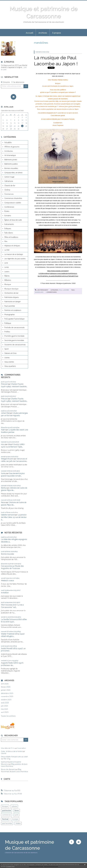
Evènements (9, 224)
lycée (16, 815)
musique (15, 819)
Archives (43, 33)
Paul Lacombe (10, 306)
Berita (3, 488)
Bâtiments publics (11, 164)
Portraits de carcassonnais (14, 327)
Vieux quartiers (10, 366)
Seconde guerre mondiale (14, 340)
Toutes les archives (8, 716)
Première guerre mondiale (14, 336)
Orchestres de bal (11, 293)
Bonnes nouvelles (11, 168)
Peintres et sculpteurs (13, 310)
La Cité (7, 250)
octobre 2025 (6, 700)
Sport (7, 349)
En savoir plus (10, 866)
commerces (7, 815)
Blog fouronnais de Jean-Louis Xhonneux (14, 770)
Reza (3, 502)
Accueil (29, 33)
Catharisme (9, 181)
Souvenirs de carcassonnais (15, 345)
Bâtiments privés (11, 160)
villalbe (18, 823)
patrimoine (7, 810)
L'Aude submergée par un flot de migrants (14, 414)
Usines (7, 358)
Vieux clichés (9, 362)
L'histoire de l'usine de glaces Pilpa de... (14, 489)
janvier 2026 (6, 690)
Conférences (9, 207)
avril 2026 (5, 684)
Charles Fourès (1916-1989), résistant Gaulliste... (14, 385)
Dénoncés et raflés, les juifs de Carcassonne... (14, 460)
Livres (7, 267)
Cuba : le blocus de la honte (11, 751)
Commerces (9, 194)
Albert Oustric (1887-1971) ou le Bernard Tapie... (13, 446)
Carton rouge (9, 177)
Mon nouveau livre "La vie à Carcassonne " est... (12, 606)
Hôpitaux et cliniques (12, 246)
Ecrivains (8, 215)
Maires (7, 276)
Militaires (8, 280)
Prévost (4, 384)
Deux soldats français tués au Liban (14, 757)
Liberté (4, 753)
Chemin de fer (10, 185)
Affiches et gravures (12, 147)
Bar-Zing (7, 759)
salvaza (14, 806)
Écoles (7, 211)
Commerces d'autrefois (13, 198)
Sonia (3, 473)
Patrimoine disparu (12, 297)
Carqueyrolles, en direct (13, 173)
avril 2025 (5, 712)
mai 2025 (5, 709)
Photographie (9, 314)
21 (11, 126)
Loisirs (7, 271)
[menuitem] (29, 33)
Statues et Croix (10, 353)
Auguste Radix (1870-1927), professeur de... (12, 664)
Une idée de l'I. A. (7, 748)
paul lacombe (7, 823)
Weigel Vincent (7, 459)
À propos (57, 33)
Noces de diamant (8, 769)
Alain (3, 430)
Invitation (5, 593)
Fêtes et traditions (11, 237)
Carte (7, 779)
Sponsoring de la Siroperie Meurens (11, 763)
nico (3, 444)
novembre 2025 (7, 696)
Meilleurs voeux (7, 581)
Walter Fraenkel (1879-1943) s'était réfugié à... (13, 635)
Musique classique (11, 289)
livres (17, 810)
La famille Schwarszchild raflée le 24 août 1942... (14, 621)
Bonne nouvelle (7, 554)
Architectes (9, 151)
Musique (8, 284)
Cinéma (7, 190)
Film (6, 241)
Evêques (8, 228)
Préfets (7, 332)
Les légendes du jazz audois (15, 259)
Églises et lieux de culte (13, 220)
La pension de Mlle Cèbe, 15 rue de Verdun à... (14, 517)
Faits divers (9, 233)
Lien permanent (42, 290)
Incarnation (22, 748)
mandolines (39, 292)
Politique (8, 323)
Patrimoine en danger (13, 301)
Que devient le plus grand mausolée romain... (13, 475)
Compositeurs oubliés (13, 203)
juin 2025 (5, 706)
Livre (6, 263)
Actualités (8, 142)
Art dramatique (10, 155)
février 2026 (6, 687)
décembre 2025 (7, 693)
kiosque (5, 806)
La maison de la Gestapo (14, 254)
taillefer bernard (8, 515)
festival (5, 819)
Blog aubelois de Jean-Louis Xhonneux (14, 765)
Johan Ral (5, 413)
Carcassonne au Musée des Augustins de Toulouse (12, 567)
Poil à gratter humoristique (14, 319)
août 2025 (5, 703)
